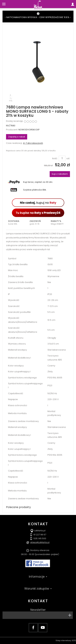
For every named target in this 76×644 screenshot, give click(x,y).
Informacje (38, 577)
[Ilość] (62, 158)
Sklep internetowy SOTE (66, 641)
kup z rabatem (60, 174)
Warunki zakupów (38, 589)
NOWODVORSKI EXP (29, 130)
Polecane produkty (18, 507)
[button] (17, 223)
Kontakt (38, 601)
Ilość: (55, 159)
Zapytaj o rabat (17, 137)
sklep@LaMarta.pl (40, 542)
